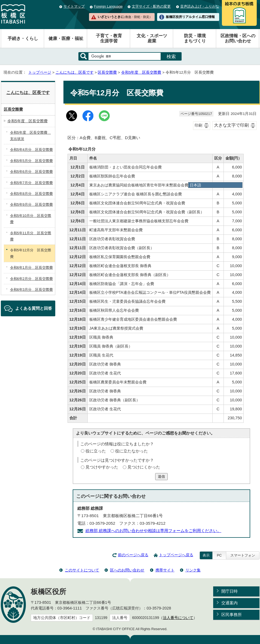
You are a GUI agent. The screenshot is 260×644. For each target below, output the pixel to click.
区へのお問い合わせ (127, 570)
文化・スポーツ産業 (152, 38)
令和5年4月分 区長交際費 (31, 150)
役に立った (96, 451)
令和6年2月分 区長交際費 (31, 279)
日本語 (195, 185)
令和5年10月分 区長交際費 (31, 219)
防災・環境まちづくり (195, 38)
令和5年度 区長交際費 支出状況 (30, 136)
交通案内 (230, 603)
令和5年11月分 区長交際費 (31, 236)
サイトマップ (74, 6)
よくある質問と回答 (34, 308)
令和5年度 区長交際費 (141, 72)
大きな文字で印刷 (231, 125)
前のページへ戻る (133, 555)
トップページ (40, 72)
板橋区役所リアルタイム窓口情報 (190, 17)
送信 (161, 476)
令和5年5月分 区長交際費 (31, 161)
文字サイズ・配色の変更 (151, 6)
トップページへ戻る (176, 555)
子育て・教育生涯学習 (109, 38)
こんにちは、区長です (75, 72)
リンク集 (193, 570)
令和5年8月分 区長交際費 (31, 194)
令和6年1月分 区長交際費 (31, 268)
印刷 (198, 125)
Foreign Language (108, 6)
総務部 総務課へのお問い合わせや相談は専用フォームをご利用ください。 (153, 531)
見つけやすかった (102, 467)
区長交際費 (107, 72)
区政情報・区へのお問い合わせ (238, 38)
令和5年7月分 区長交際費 (31, 183)
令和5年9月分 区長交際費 (31, 204)
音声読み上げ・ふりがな (200, 6)
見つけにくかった (144, 467)
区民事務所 (232, 615)
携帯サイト (165, 570)
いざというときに (125, 17)
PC (219, 555)
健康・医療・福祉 (66, 38)
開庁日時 (230, 591)
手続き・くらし (23, 38)
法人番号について (178, 618)
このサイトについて (82, 570)
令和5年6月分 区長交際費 (31, 172)
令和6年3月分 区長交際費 (31, 290)
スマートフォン (243, 555)
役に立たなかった (131, 451)
